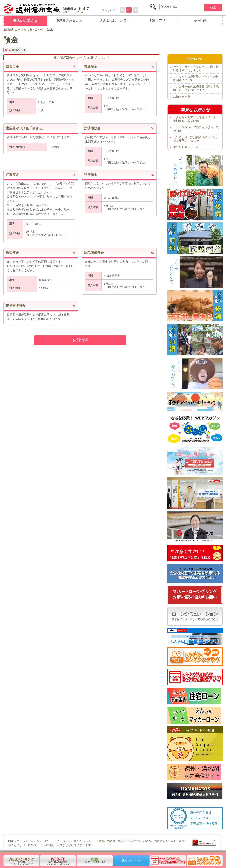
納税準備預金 (94, 253)
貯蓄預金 (12, 175)
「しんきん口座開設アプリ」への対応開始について (196, 78)
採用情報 (201, 20)
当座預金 (91, 175)
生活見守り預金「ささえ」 (25, 128)
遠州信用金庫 (12, 29)
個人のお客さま (25, 21)
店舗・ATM (157, 20)
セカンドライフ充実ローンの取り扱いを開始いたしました (196, 68)
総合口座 (12, 66)
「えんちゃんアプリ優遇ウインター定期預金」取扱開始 (196, 119)
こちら (81, 12)
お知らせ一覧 (182, 97)
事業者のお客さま (69, 20)
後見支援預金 (16, 306)
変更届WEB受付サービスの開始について (82, 57)
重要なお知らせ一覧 (186, 147)
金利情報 (80, 340)
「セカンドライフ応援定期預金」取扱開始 (196, 129)
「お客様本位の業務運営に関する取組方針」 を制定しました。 (196, 88)
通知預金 (12, 253)
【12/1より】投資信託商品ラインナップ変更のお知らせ (196, 139)
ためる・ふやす (34, 29)
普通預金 (91, 66)
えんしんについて (113, 20)
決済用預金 (92, 128)
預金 (11, 40)
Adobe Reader (106, 841)
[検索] (181, 7)
